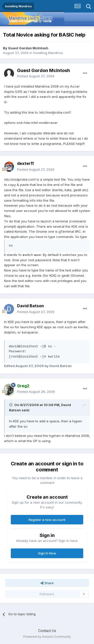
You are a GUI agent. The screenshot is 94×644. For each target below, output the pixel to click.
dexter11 (25, 163)
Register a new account (47, 520)
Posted (36, 76)
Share (47, 583)
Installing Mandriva (48, 53)
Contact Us (47, 631)
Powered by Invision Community (47, 637)
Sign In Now (47, 553)
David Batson (30, 306)
